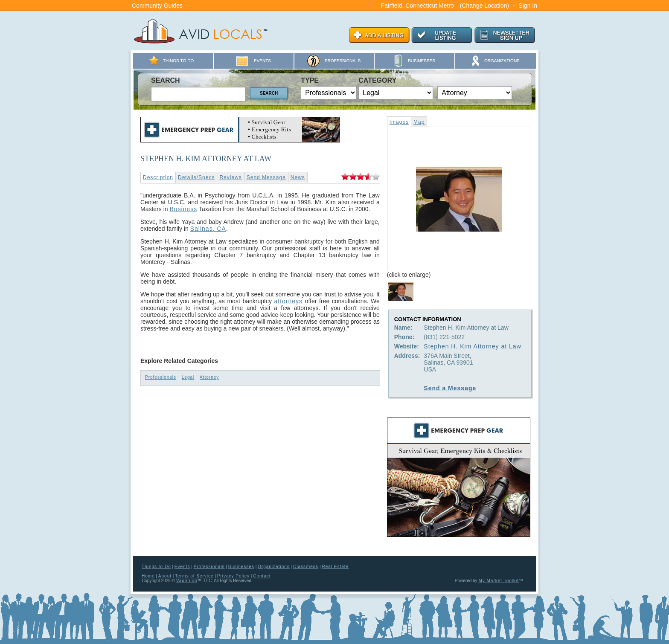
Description (158, 177)
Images (399, 122)
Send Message (266, 177)
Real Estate (335, 567)
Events (182, 567)
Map (419, 122)
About (165, 576)
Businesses (241, 567)
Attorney (209, 377)
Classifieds (306, 567)
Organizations (274, 567)
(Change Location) (484, 6)
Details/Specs (196, 177)
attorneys (288, 301)
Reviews (230, 177)
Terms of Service (194, 576)
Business (183, 209)
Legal (188, 377)
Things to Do (156, 567)
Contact (262, 576)
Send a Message (450, 388)
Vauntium (187, 581)
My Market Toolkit (499, 581)
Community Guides (157, 6)
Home (148, 576)
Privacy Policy (233, 576)
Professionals (161, 377)
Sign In (528, 6)
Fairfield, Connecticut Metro (417, 6)
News (298, 177)
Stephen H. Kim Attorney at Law (472, 346)
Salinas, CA (208, 229)
